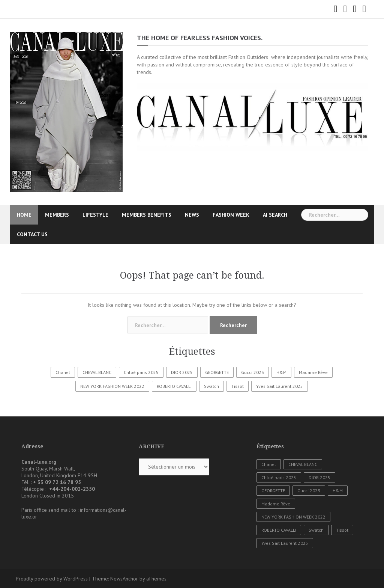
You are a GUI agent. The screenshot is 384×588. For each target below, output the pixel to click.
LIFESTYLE (95, 215)
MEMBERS (57, 215)
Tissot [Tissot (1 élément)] (238, 386)
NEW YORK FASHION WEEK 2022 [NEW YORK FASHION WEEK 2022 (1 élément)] (112, 386)
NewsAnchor (124, 579)
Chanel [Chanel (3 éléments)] (63, 372)
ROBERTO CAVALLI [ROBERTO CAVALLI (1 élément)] (174, 386)
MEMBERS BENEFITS (147, 215)
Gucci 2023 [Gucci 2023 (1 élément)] (253, 372)
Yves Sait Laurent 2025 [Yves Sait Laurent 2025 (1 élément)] (280, 386)
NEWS (192, 215)
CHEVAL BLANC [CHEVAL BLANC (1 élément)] (97, 372)
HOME (24, 215)
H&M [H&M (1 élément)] (281, 372)
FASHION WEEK (231, 215)
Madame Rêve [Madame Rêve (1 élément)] (313, 372)
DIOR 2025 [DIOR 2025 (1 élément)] (182, 372)
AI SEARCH (275, 215)
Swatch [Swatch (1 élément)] (211, 386)
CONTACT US (32, 234)
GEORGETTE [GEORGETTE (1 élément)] (217, 372)
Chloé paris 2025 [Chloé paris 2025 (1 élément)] (141, 372)
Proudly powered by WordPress (52, 579)
